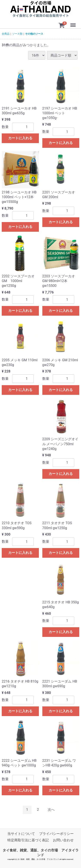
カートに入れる (20, 138)
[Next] (51, 810)
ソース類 (17, 34)
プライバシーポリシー (56, 834)
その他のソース (34, 34)
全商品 (6, 34)
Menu (73, 23)
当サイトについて (21, 834)
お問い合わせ (63, 840)
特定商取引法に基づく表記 (28, 840)
